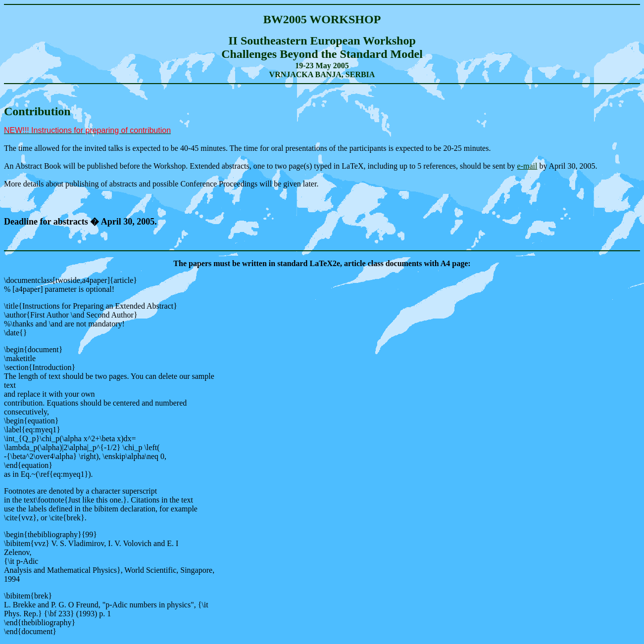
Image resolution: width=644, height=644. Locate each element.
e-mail (527, 166)
